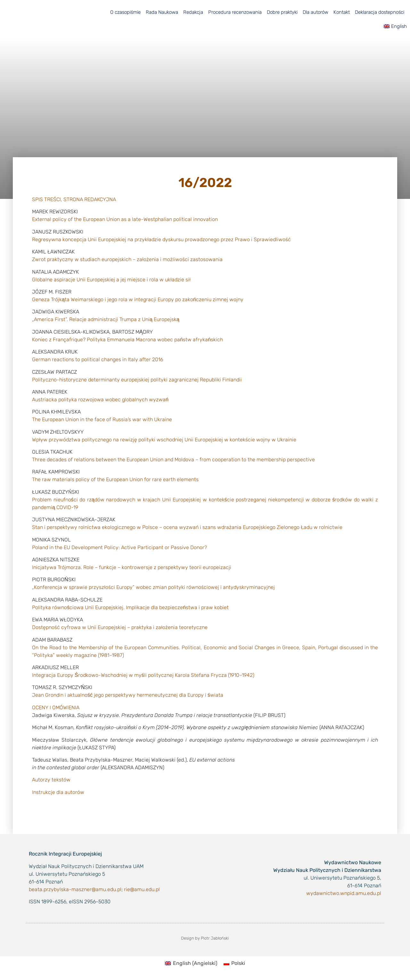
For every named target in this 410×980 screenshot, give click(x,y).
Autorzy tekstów (51, 780)
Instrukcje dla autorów (58, 792)
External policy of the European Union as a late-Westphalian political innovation (125, 219)
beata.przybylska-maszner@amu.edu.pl (75, 889)
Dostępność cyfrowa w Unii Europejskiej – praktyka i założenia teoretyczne (120, 627)
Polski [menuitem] (238, 963)
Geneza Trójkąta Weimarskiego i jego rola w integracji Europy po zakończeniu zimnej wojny (138, 299)
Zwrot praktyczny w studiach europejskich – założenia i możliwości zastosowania (127, 259)
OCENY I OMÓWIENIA (56, 707)
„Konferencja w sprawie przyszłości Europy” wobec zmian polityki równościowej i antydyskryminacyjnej (153, 587)
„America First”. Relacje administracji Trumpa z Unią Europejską (106, 319)
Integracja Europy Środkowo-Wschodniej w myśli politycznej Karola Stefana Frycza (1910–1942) (143, 675)
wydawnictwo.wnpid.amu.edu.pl (344, 893)
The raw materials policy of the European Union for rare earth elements (115, 479)
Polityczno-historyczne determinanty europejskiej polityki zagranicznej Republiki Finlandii (137, 380)
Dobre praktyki (282, 12)
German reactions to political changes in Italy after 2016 (98, 359)
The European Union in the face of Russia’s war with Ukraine (102, 419)
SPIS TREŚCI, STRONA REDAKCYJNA (74, 199)
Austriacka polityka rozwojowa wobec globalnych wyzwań (100, 400)
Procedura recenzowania (235, 12)
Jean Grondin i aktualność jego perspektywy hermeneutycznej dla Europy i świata (128, 695)
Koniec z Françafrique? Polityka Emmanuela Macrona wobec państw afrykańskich (127, 340)
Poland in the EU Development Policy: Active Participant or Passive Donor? (119, 547)
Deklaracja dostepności (380, 12)
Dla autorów (316, 12)
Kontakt (342, 12)
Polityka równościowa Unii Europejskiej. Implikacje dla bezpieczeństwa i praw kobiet (130, 607)
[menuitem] (395, 26)
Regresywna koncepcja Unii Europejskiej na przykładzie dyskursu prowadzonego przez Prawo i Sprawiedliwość (161, 239)
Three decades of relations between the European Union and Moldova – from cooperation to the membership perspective (173, 460)
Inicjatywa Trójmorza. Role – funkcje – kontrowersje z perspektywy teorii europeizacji (132, 567)
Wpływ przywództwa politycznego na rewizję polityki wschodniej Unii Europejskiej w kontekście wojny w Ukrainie (164, 440)
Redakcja (193, 12)
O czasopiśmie (125, 12)
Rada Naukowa (162, 12)
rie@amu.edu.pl (142, 889)
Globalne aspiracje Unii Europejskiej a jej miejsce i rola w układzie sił (111, 280)
